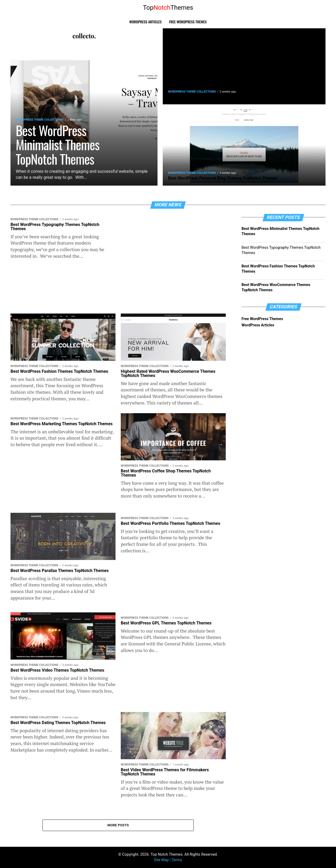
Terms (177, 860)
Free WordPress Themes (188, 22)
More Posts (118, 825)
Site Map (161, 860)
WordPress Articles (146, 22)
